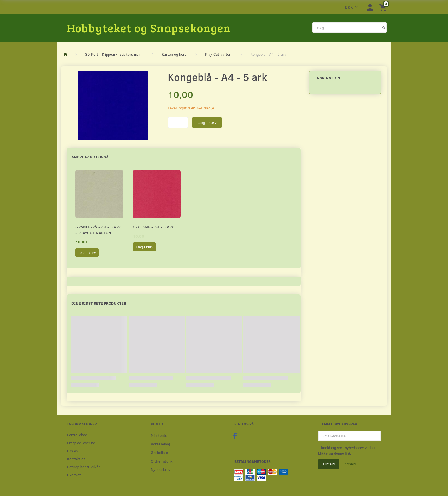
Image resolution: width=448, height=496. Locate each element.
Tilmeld (329, 464)
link (347, 453)
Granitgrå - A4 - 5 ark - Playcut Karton (98, 230)
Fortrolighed (77, 435)
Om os (72, 451)
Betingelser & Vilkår (84, 467)
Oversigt (74, 475)
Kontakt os (76, 459)
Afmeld (350, 464)
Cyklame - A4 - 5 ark (154, 227)
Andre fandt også (90, 157)
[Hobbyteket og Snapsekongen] (149, 28)
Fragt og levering (81, 443)
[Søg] (384, 27)
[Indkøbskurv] (384, 7)
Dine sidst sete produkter (99, 303)
